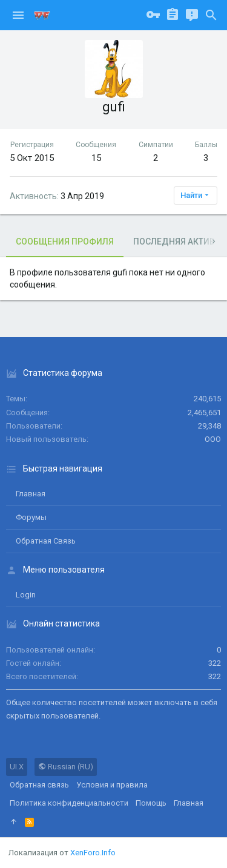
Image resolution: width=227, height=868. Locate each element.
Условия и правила (112, 785)
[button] (18, 15)
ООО (213, 439)
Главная (31, 494)
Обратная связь (46, 541)
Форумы (31, 517)
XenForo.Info (93, 853)
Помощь (151, 803)
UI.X (17, 767)
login (26, 595)
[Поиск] (211, 15)
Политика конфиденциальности (69, 803)
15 (96, 158)
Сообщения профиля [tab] (65, 242)
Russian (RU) (66, 767)
